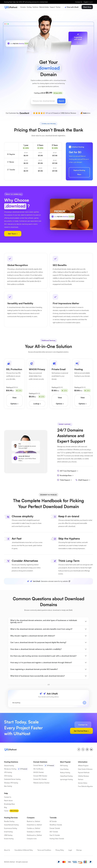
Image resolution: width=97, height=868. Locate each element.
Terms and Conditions (44, 850)
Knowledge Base (65, 475)
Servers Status (83, 783)
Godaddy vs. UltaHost (34, 832)
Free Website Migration (85, 786)
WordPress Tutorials (56, 825)
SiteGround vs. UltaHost (34, 835)
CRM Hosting (8, 835)
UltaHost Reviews (83, 776)
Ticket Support (65, 480)
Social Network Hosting (11, 825)
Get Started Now (81, 731)
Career (6, 811)
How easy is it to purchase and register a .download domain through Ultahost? (41, 662)
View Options (14, 401)
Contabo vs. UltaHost (33, 828)
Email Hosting (8, 832)
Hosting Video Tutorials (57, 839)
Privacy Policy (60, 850)
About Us (7, 850)
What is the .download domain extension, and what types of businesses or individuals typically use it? (44, 621)
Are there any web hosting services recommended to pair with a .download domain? (43, 656)
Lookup (37, 404)
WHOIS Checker (39, 772)
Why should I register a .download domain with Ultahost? (33, 636)
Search (61, 101)
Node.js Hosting (65, 773)
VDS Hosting (8, 776)
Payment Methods (84, 773)
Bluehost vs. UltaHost (33, 821)
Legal (70, 850)
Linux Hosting (64, 769)
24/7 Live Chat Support (68, 471)
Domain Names (38, 765)
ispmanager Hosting (66, 779)
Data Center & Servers (85, 769)
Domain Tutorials (55, 828)
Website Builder (44, 7)
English (88, 2)
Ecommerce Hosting (11, 828)
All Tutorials (53, 821)
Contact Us (79, 2)
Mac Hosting (8, 786)
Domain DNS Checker (40, 776)
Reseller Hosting (9, 821)
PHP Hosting (64, 766)
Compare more (32, 839)
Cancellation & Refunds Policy (24, 850)
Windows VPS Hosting (11, 783)
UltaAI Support (83, 480)
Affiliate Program (83, 766)
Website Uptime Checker (41, 783)
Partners (81, 779)
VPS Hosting (8, 772)
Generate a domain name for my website (49, 581)
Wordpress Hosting (10, 769)
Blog (6, 807)
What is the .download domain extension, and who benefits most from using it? (41, 629)
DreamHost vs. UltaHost (34, 825)
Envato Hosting (9, 839)
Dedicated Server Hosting (12, 779)
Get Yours (13, 234)
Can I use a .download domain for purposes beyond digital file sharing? (38, 642)
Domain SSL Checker (40, 779)
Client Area (87, 7)
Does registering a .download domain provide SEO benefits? (34, 669)
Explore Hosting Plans (79, 172)
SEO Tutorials (54, 832)
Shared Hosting (9, 766)
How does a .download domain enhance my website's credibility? (36, 649)
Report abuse (8, 801)
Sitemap (79, 850)
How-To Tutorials (55, 835)
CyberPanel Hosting (66, 776)
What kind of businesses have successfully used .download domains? (38, 676)
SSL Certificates (38, 769)
